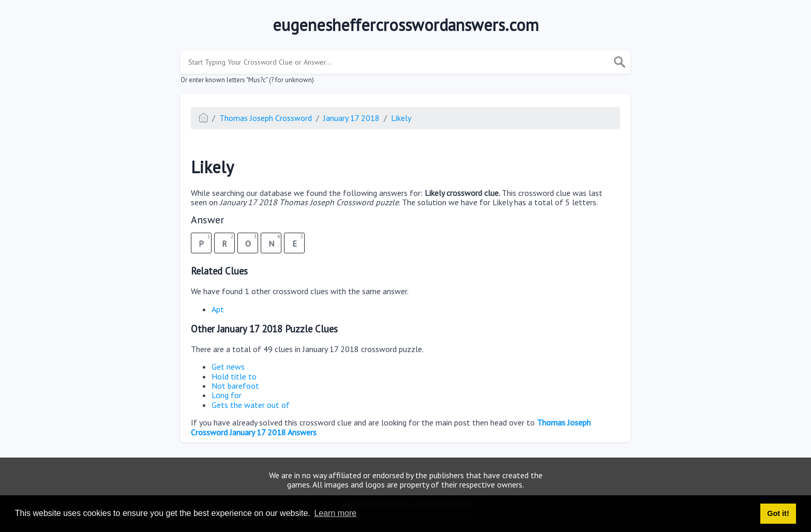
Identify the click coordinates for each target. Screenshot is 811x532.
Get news (228, 367)
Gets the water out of (251, 405)
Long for (227, 395)
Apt (218, 309)
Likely (401, 118)
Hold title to (234, 376)
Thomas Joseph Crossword (266, 118)
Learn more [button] (335, 513)
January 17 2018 (351, 118)
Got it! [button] (778, 513)
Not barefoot (235, 386)
